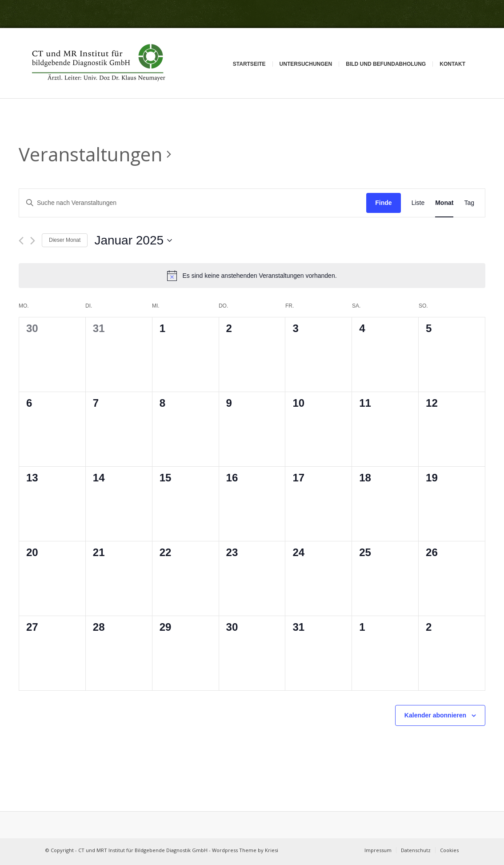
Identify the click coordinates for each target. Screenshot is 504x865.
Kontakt (452, 64)
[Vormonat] (21, 241)
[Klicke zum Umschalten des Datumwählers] (133, 240)
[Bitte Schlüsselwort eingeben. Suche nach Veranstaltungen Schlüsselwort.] (193, 203)
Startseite (249, 64)
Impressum (378, 850)
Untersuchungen (306, 64)
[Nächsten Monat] (33, 241)
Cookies (449, 850)
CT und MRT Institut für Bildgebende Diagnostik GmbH (143, 850)
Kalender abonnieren (435, 715)
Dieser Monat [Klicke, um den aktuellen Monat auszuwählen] (65, 240)
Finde (383, 203)
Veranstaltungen (90, 154)
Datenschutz (416, 850)
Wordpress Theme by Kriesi (245, 850)
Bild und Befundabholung (386, 64)
